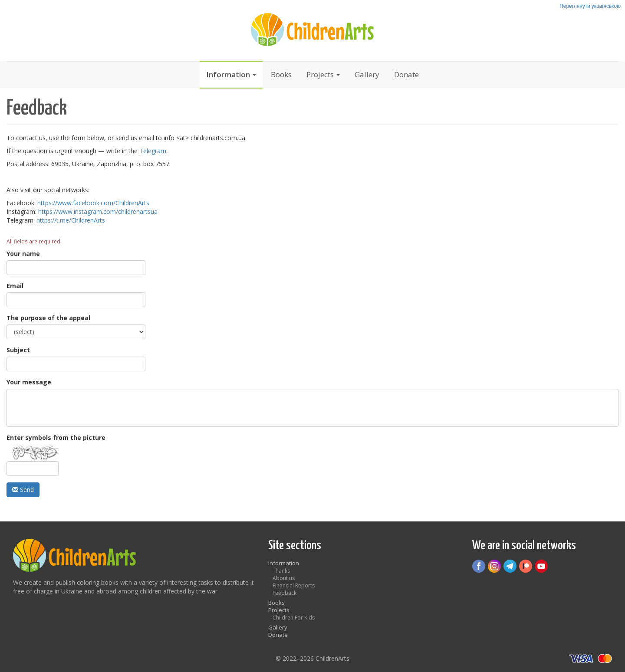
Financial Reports (294, 585)
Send (23, 490)
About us (284, 578)
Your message (29, 382)
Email (15, 286)
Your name (23, 254)
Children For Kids (294, 618)
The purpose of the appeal (48, 318)
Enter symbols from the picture (56, 438)
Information (231, 74)
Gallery (367, 74)
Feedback (285, 593)
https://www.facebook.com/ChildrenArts (93, 203)
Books (281, 74)
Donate (406, 74)
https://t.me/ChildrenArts (71, 220)
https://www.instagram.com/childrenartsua (98, 211)
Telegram (153, 151)
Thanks (281, 571)
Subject (18, 350)
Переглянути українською (590, 6)
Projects (323, 74)
